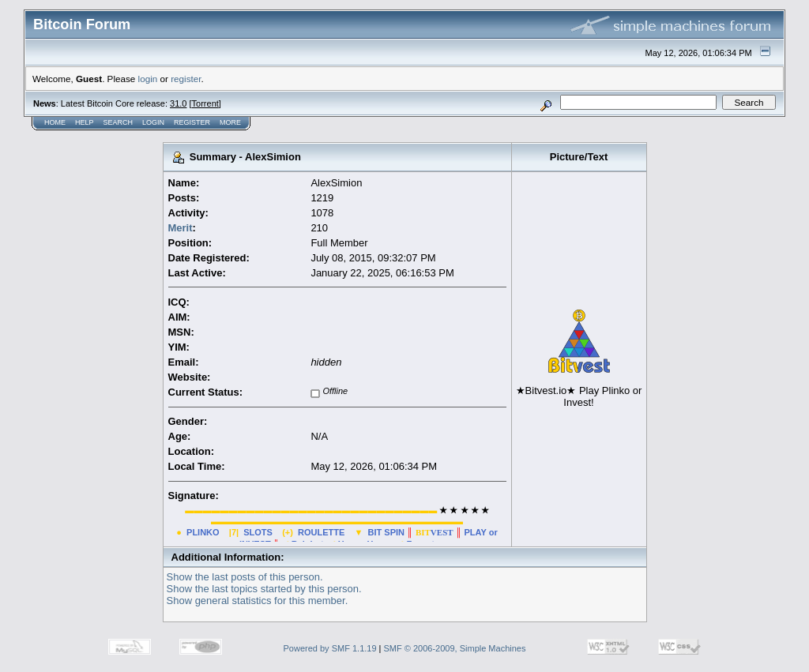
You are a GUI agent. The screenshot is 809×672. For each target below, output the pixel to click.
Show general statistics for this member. (258, 601)
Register (192, 122)
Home (55, 122)
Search (119, 122)
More (230, 122)
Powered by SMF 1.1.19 (330, 648)
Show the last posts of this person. (245, 577)
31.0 (178, 103)
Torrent (205, 103)
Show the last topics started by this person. (264, 589)
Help (85, 122)
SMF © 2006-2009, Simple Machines (455, 648)
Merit (181, 228)
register (186, 79)
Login (153, 122)
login (148, 79)
